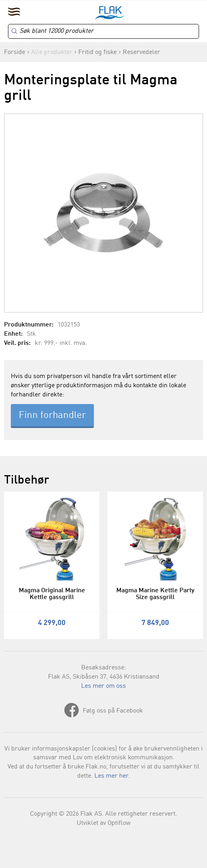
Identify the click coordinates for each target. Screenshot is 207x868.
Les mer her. (112, 776)
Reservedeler (141, 52)
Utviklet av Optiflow (104, 823)
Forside (15, 52)
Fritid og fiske (98, 52)
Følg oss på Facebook (113, 711)
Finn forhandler (52, 416)
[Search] (103, 31)
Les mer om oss (103, 686)
